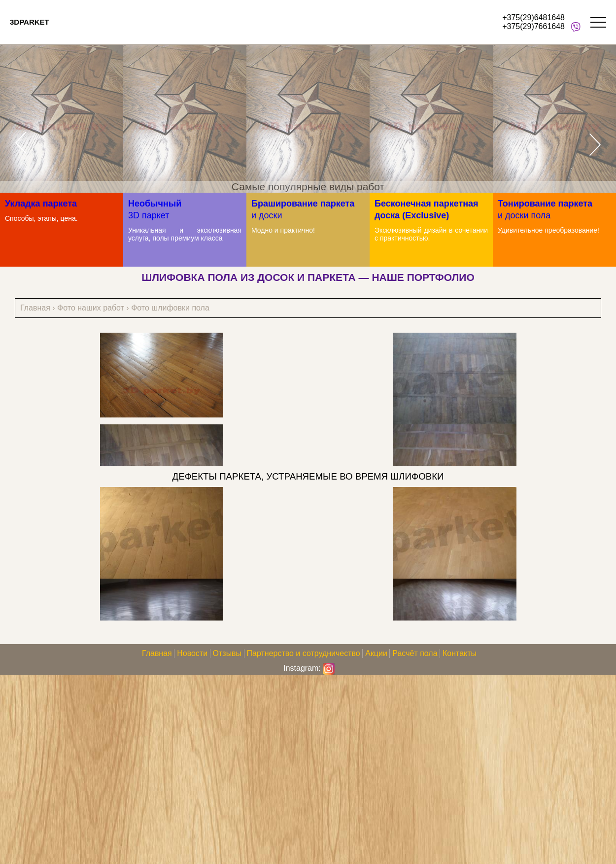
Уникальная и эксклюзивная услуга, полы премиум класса (185, 234)
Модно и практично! (283, 230)
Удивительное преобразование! (548, 230)
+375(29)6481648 (533, 17)
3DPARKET (30, 22)
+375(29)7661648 (533, 26)
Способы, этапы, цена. (41, 218)
